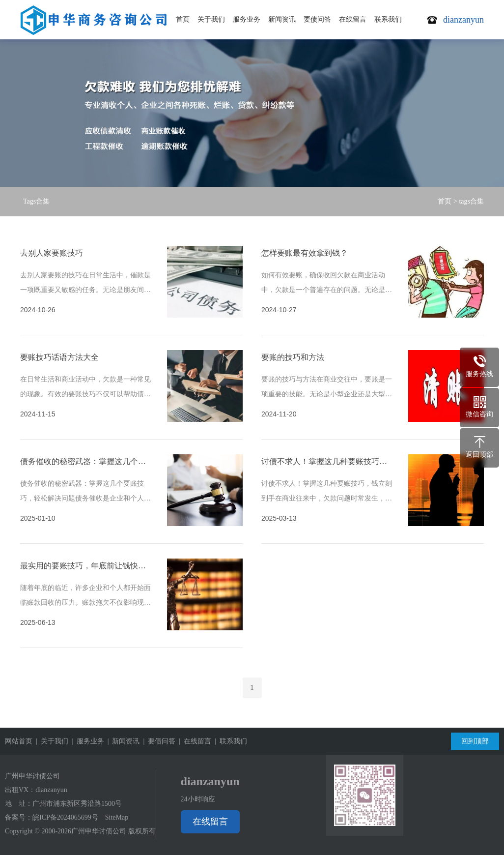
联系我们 (388, 19)
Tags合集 (36, 201)
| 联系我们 (229, 741)
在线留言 (353, 19)
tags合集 (471, 201)
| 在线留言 (193, 741)
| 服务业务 (86, 741)
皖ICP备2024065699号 (65, 817)
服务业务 (247, 19)
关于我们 (211, 19)
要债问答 (317, 19)
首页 (183, 19)
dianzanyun (51, 790)
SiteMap (117, 817)
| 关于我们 (50, 741)
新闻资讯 (282, 19)
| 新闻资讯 (122, 741)
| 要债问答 (157, 741)
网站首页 (19, 741)
